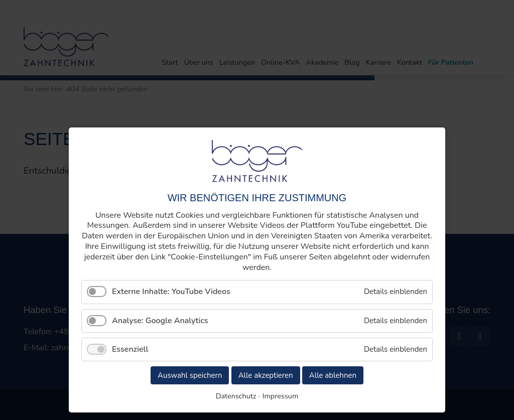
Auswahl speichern (190, 375)
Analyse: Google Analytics (160, 321)
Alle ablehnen (333, 375)
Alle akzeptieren (266, 375)
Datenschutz (236, 396)
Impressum (280, 396)
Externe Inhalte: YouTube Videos (171, 292)
